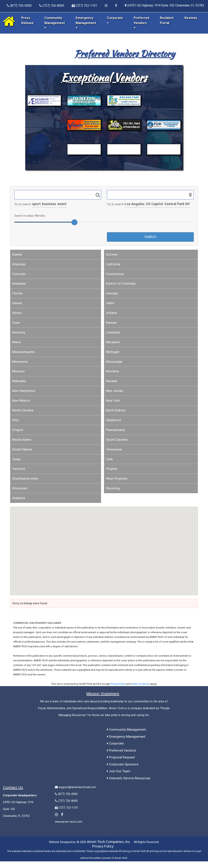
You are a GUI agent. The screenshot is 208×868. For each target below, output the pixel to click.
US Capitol (154, 204)
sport (36, 204)
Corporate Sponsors (123, 764)
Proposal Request (121, 757)
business (49, 204)
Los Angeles (135, 204)
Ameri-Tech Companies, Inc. (109, 842)
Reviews (191, 18)
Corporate (115, 743)
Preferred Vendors (141, 23)
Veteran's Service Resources (129, 778)
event (62, 204)
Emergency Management (86, 23)
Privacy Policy (118, 684)
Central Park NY (177, 204)
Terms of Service (140, 684)
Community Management (55, 23)
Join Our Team (119, 771)
